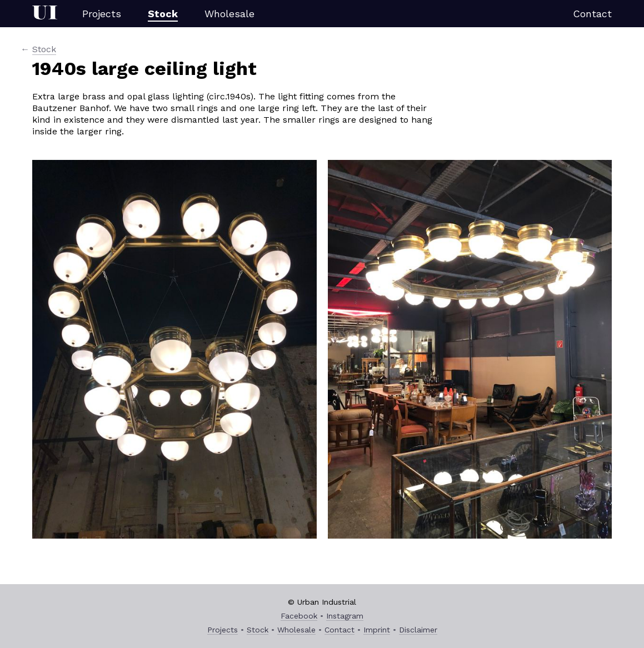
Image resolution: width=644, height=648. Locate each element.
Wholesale (229, 14)
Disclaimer (418, 630)
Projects (102, 14)
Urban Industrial (45, 14)
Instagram (345, 616)
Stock (163, 14)
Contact (592, 14)
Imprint (377, 630)
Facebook (299, 616)
